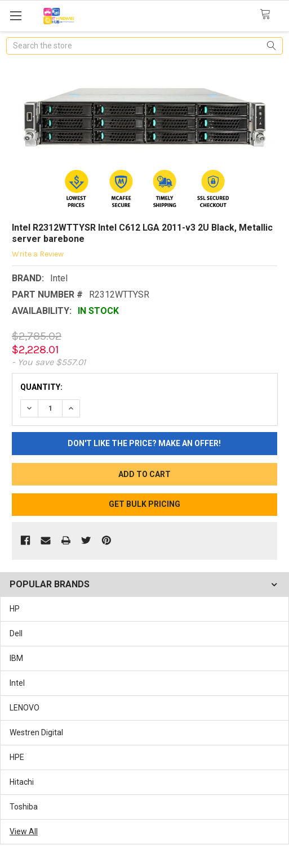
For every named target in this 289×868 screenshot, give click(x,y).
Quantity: (41, 387)
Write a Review (38, 254)
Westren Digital (36, 732)
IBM (16, 658)
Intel (17, 683)
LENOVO (25, 708)
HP (15, 609)
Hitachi (22, 782)
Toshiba (24, 807)
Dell (16, 633)
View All (24, 831)
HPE (17, 757)
